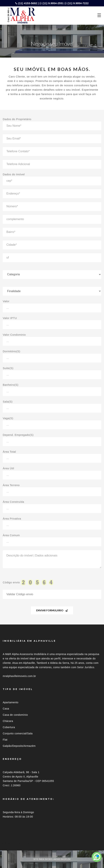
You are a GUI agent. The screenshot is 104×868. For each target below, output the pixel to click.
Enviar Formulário (52, 610)
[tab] (52, 844)
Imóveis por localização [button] (18, 844)
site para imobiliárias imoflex (52, 859)
